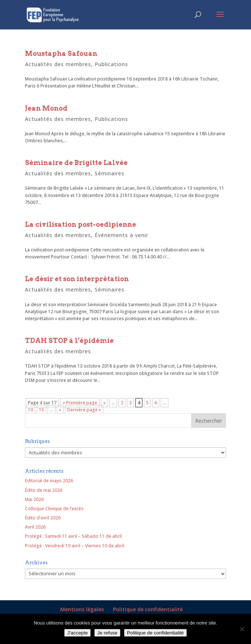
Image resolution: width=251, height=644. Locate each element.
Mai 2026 (34, 499)
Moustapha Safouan (61, 53)
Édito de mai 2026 (44, 490)
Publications (111, 64)
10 (30, 410)
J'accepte (77, 633)
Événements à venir (121, 235)
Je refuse (107, 633)
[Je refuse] (242, 629)
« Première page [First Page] (80, 403)
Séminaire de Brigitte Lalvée (76, 163)
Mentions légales (82, 609)
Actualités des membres (58, 64)
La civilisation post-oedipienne (81, 224)
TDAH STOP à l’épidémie (69, 341)
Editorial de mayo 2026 (49, 481)
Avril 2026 (35, 527)
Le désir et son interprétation (77, 279)
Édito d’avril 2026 (43, 518)
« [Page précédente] (104, 403)
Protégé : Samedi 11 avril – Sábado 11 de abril (73, 536)
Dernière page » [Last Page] (84, 410)
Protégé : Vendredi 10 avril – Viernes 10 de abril (75, 546)
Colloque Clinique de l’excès (54, 509)
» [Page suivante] (60, 410)
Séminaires (110, 173)
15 (41, 410)
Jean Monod (46, 108)
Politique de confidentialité (148, 609)
